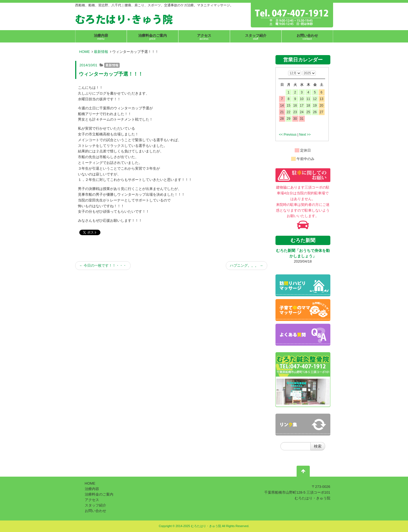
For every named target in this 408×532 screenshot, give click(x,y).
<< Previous (288, 135)
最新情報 (101, 52)
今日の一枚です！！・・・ (103, 265)
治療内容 (92, 489)
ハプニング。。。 (247, 265)
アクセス (92, 500)
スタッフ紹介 (95, 505)
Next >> (305, 135)
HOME (85, 52)
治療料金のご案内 (99, 494)
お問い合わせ (95, 511)
